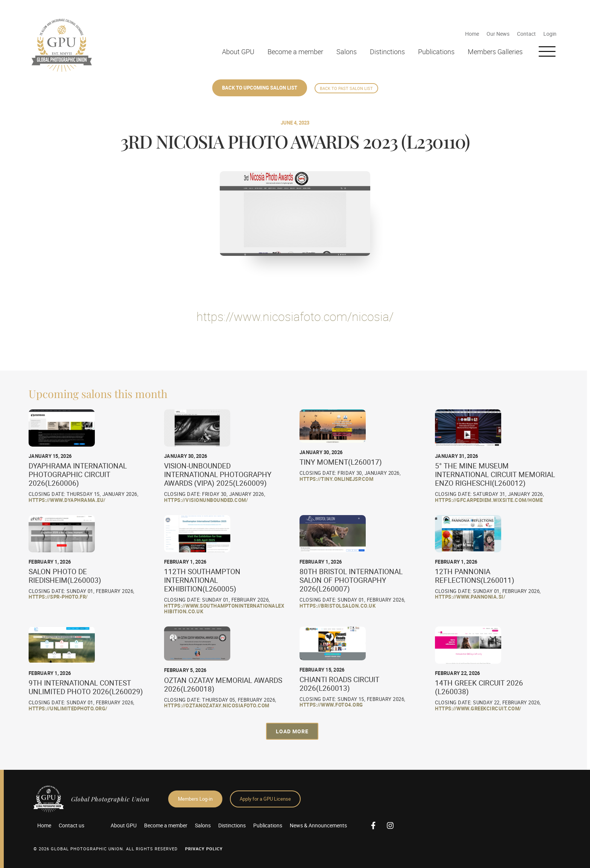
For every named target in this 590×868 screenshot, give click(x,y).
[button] (292, 731)
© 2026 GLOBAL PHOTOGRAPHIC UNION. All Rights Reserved (106, 849)
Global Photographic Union (110, 799)
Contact (526, 34)
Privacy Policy (204, 849)
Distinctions (387, 52)
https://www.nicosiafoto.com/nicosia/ (295, 316)
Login (550, 34)
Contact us (71, 825)
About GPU (238, 52)
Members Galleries (495, 52)
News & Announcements (318, 825)
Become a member (295, 52)
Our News (498, 34)
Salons (347, 52)
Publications (436, 52)
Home (472, 34)
